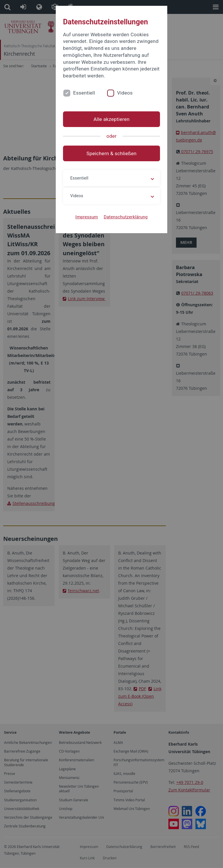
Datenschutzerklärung (126, 217)
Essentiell (84, 93)
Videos (125, 93)
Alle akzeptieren (111, 119)
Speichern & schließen (111, 153)
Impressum (87, 217)
